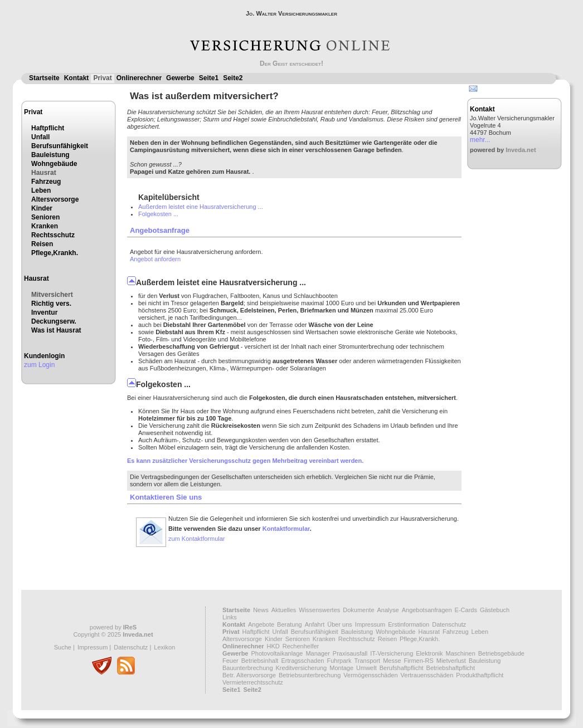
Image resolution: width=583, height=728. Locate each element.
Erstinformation (409, 624)
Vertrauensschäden (427, 675)
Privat (102, 78)
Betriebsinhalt (260, 661)
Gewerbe (180, 78)
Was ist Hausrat (56, 330)
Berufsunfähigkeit (60, 146)
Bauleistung (50, 155)
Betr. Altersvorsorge (249, 675)
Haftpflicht (48, 128)
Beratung (290, 624)
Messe (392, 661)
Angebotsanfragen (427, 610)
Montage (341, 668)
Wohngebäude (54, 164)
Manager (317, 653)
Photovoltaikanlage (277, 653)
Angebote (261, 624)
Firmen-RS (419, 661)
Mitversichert (52, 295)
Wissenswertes (319, 610)
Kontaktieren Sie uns (166, 497)
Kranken (45, 226)
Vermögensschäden (370, 675)
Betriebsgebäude (501, 653)
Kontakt (77, 78)
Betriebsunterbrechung (310, 675)
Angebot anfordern (155, 259)
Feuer (230, 661)
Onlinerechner (139, 78)
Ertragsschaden (302, 661)
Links (230, 617)
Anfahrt (315, 624)
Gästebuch (495, 610)
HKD (273, 646)
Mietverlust (451, 661)
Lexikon (164, 647)
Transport (367, 661)
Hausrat (44, 173)
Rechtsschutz (53, 235)
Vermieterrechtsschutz (253, 682)
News (261, 610)
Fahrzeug (46, 182)
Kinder (42, 208)
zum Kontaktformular (196, 539)
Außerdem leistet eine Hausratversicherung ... (201, 207)
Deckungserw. (54, 321)
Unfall (40, 137)
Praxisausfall (350, 653)
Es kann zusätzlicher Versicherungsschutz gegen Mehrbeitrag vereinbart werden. (245, 461)
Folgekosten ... (158, 214)
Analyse (388, 610)
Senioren (45, 217)
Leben (41, 190)
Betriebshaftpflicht (451, 668)
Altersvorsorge (55, 199)
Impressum (93, 647)
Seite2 (233, 78)
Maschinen (461, 653)
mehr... (480, 140)
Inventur (44, 312)
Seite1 (209, 78)
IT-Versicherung (392, 653)
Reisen (42, 244)
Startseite (44, 78)
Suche (63, 647)
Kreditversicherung (302, 668)
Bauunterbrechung (248, 668)
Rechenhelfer (301, 646)
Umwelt (366, 668)
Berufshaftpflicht (402, 668)
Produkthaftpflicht (480, 675)
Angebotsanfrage (160, 230)
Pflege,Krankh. (55, 253)
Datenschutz (131, 647)
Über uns (340, 624)
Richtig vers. (51, 304)
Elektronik (429, 653)
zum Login (39, 365)
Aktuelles (284, 610)
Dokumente (358, 610)
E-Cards (466, 610)
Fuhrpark (339, 661)
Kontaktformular (286, 529)
